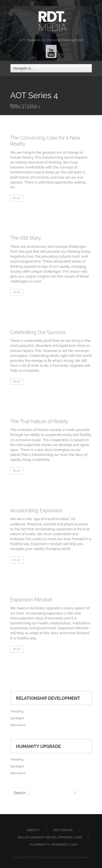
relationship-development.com (50, 837)
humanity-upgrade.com (54, 844)
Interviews (18, 725)
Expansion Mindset (31, 600)
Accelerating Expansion (37, 510)
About (33, 830)
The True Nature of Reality (39, 421)
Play (17, 198)
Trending (17, 711)
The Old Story (26, 238)
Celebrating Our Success (38, 332)
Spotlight (17, 718)
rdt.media (63, 830)
